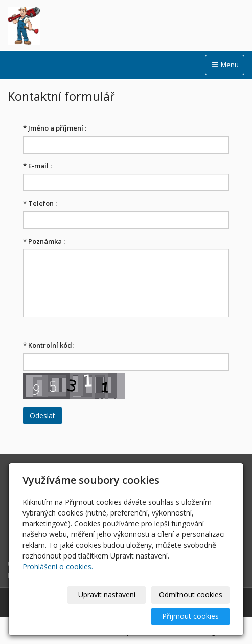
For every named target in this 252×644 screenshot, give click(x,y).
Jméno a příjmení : (55, 128)
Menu (225, 65)
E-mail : (37, 166)
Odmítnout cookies (191, 595)
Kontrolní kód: (48, 345)
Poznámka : (44, 241)
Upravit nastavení (107, 595)
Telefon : (40, 203)
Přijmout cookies (190, 616)
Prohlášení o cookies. (58, 566)
